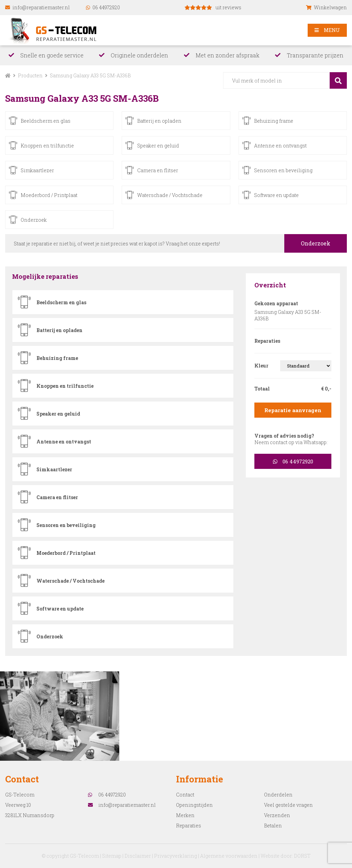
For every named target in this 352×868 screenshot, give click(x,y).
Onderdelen (278, 795)
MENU (327, 30)
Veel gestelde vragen (288, 805)
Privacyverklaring (175, 856)
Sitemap (112, 856)
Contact (185, 795)
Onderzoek (316, 243)
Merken (185, 815)
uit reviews (213, 7)
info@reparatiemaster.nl (37, 7)
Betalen (273, 826)
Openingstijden (194, 805)
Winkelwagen (326, 7)
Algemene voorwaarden (229, 856)
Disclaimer (138, 856)
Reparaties (189, 826)
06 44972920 (103, 7)
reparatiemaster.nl (56, 30)
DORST (302, 856)
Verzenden (277, 815)
